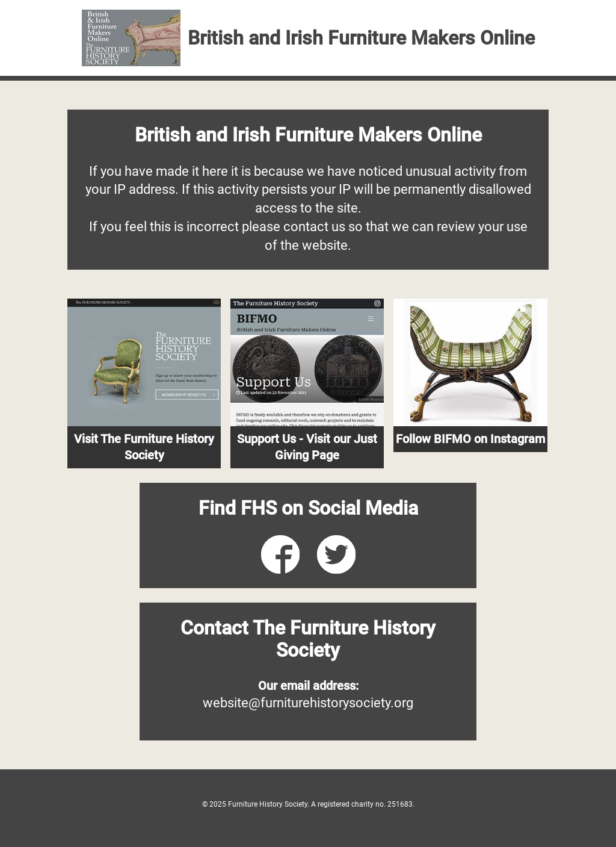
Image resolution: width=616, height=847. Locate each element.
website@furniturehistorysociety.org (308, 703)
